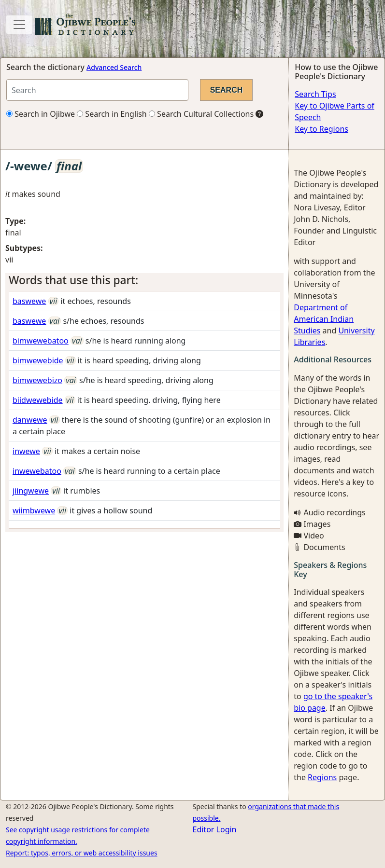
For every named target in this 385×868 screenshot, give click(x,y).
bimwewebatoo (41, 341)
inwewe (26, 451)
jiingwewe (31, 491)
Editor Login (215, 829)
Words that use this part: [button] (73, 280)
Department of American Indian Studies (324, 319)
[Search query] (97, 90)
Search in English (112, 114)
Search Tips (315, 94)
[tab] (144, 280)
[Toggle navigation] (19, 25)
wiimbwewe (34, 510)
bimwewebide (38, 360)
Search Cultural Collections (201, 114)
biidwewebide (38, 400)
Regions (322, 777)
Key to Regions (321, 129)
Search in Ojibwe (41, 114)
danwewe (30, 420)
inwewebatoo (37, 471)
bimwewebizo (37, 380)
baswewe (29, 301)
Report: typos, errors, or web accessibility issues (82, 853)
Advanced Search (114, 67)
